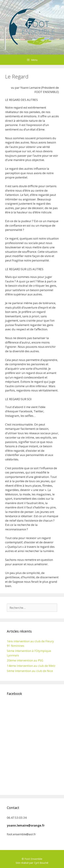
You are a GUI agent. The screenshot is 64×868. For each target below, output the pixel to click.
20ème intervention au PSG (25, 660)
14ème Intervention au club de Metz (31, 666)
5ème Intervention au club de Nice (30, 671)
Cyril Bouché (41, 863)
